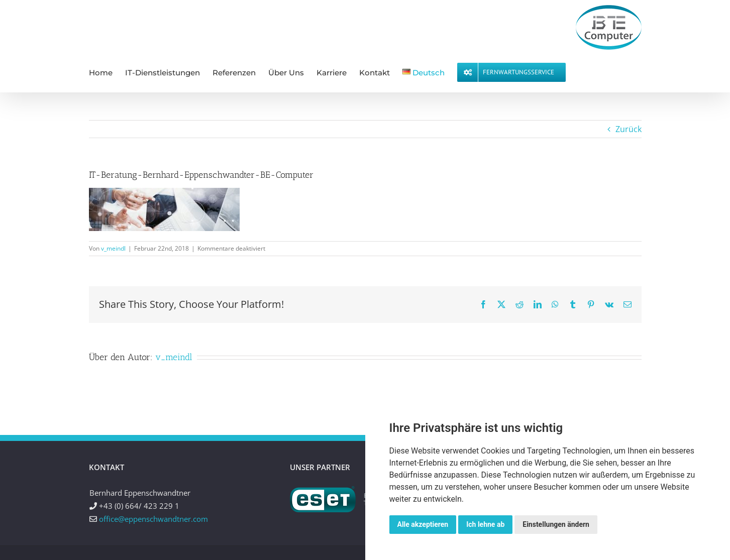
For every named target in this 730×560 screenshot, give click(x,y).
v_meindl (113, 248)
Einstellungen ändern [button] (556, 524)
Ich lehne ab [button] (485, 524)
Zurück (629, 129)
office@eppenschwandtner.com (153, 519)
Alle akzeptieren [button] (423, 524)
